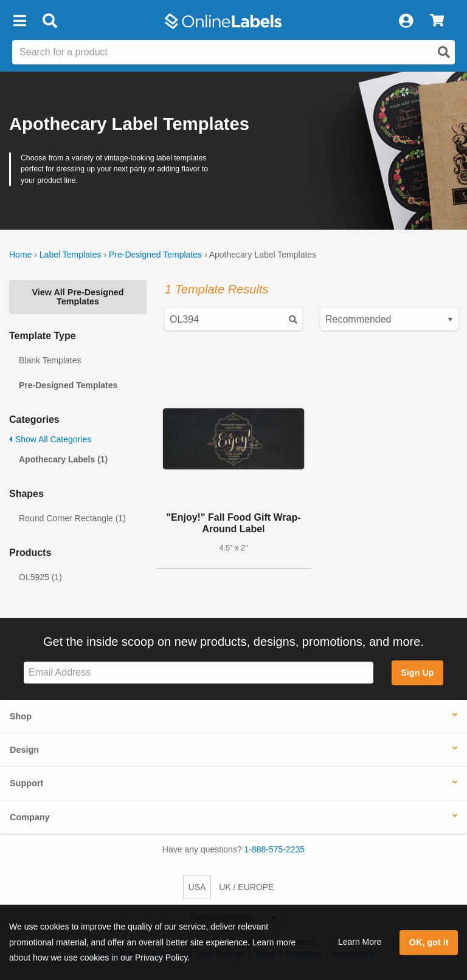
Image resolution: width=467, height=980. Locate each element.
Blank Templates (50, 360)
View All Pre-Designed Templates (78, 296)
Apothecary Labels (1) (63, 459)
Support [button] (26, 783)
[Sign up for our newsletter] (199, 673)
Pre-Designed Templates (155, 255)
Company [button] (30, 817)
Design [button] (24, 750)
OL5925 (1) (40, 577)
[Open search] (444, 52)
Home (20, 255)
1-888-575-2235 (275, 849)
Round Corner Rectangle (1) (72, 518)
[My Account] (406, 21)
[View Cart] (437, 21)
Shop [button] (21, 716)
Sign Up (417, 673)
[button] (19, 21)
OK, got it (429, 942)
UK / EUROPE (246, 887)
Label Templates (71, 255)
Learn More (360, 942)
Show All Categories (50, 439)
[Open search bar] (50, 21)
